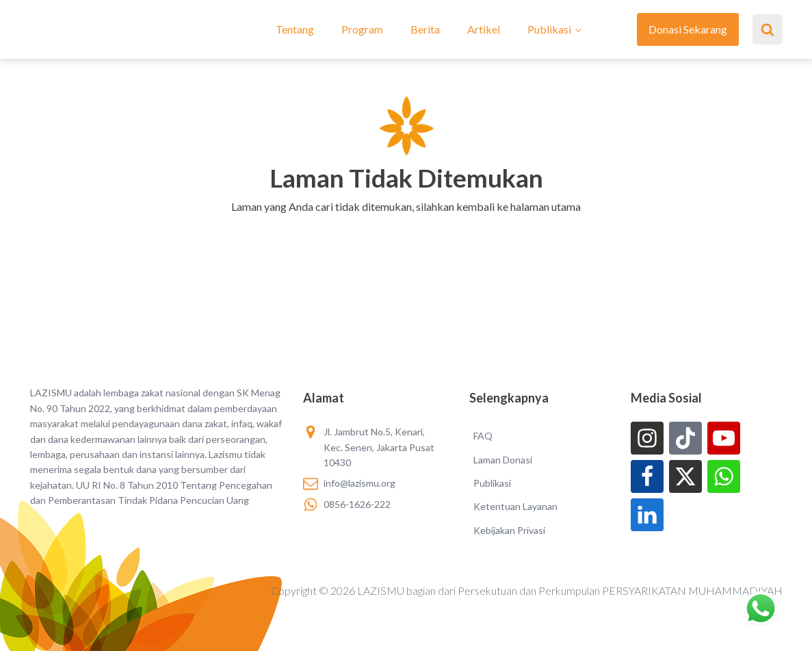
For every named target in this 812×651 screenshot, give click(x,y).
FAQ (483, 436)
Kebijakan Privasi (509, 530)
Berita (425, 29)
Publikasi (549, 29)
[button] (406, 225)
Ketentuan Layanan (515, 506)
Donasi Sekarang (688, 29)
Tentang (295, 29)
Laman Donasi (503, 460)
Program (362, 29)
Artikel (484, 29)
